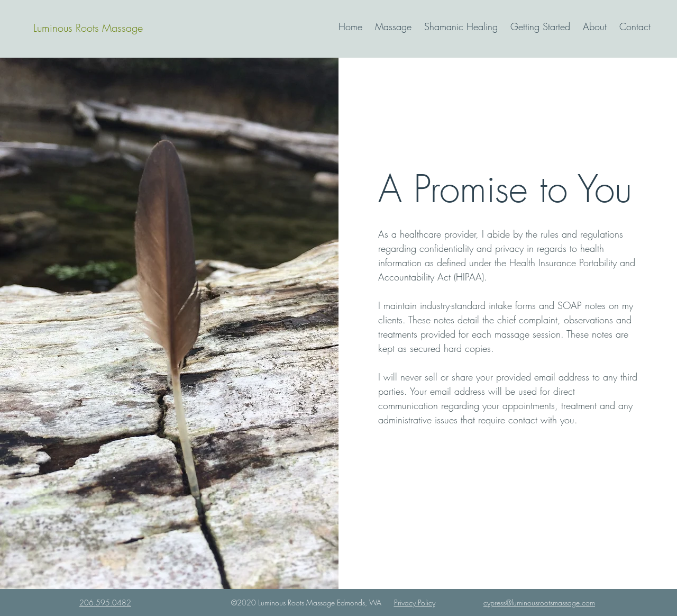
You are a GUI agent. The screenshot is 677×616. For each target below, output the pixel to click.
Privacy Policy (415, 603)
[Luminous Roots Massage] (88, 28)
